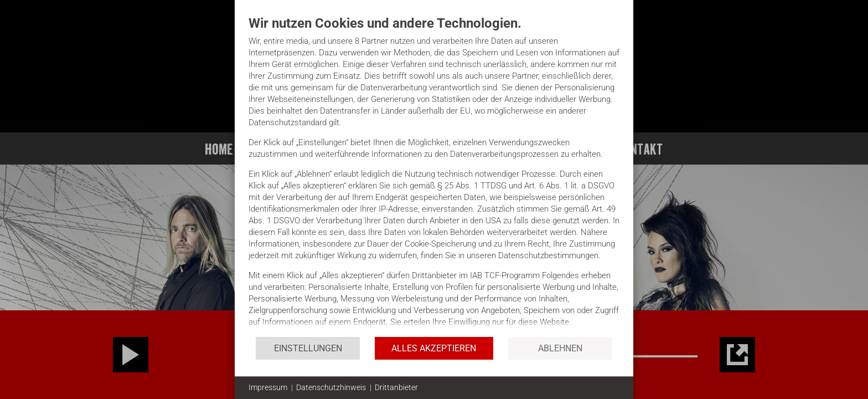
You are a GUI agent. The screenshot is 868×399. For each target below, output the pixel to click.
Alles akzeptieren (434, 348)
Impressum (268, 387)
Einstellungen (308, 348)
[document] (434, 175)
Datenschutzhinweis (331, 387)
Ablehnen (560, 348)
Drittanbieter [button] (396, 387)
